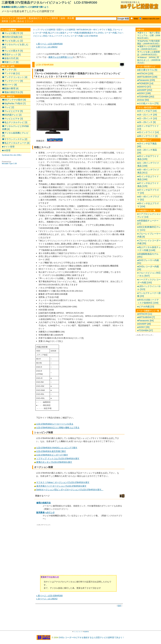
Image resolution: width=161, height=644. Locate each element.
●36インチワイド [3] (147, 136)
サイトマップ (8, 18)
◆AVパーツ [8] (9, 85)
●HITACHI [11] (145, 314)
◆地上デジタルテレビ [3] (15, 122)
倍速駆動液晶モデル (88, 33)
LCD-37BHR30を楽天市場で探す (51, 451)
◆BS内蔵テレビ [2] (12, 115)
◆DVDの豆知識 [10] (12, 37)
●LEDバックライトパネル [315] (149, 288)
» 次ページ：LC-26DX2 (47, 47)
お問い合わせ (17, 21)
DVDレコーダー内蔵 (107, 33)
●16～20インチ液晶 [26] (147, 151)
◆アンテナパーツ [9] (12, 81)
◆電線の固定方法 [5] (12, 92)
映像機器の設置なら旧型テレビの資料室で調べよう (25, 7)
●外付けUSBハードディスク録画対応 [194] (148, 301)
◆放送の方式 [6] (10, 58)
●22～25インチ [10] (147, 118)
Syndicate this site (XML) (12, 155)
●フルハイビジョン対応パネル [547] (149, 274)
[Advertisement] (63, 552)
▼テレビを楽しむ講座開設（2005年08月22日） (149, 53)
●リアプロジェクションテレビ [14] (149, 215)
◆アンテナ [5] (9, 70)
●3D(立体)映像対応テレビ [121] (149, 228)
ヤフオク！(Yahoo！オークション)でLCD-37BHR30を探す (63, 482)
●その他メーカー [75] (148, 103)
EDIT (119, 606)
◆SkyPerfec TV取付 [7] (14, 103)
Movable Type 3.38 (9, 163)
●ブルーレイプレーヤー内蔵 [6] (149, 235)
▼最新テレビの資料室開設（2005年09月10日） (149, 48)
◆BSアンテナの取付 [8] (14, 100)
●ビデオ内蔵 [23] (146, 307)
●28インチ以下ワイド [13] (148, 127)
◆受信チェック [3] (11, 54)
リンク (30, 21)
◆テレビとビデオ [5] (12, 111)
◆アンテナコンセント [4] (15, 77)
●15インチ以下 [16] (147, 111)
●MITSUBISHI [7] (146, 317)
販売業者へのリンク (46, 512)
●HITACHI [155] (145, 73)
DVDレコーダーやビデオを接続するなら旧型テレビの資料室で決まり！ (92, 637)
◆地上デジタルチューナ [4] (16, 143)
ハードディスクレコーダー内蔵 (68, 36)
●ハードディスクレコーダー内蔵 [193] (149, 281)
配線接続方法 (36, 18)
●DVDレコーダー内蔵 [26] (148, 268)
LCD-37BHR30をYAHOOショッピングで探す (57, 448)
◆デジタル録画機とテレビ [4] (15, 134)
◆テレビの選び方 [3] (12, 33)
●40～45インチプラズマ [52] (148, 198)
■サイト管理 (8, 147)
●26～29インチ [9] (146, 122)
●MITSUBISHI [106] (147, 77)
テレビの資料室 (48, 30)
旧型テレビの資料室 (66, 30)
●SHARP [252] (145, 90)
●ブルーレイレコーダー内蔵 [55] (149, 242)
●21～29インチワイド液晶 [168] (148, 164)
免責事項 (86, 632)
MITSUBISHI (83, 30)
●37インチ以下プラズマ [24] (148, 191)
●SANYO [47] (144, 87)
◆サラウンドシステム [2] (15, 139)
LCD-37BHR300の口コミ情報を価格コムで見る (58, 428)
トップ (36, 30)
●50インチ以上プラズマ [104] (148, 205)
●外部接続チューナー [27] (148, 222)
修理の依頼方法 (43, 503)
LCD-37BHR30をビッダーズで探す (52, 455)
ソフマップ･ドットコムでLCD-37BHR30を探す (58, 458)
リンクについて (78, 632)
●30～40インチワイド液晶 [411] (148, 171)
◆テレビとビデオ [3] (12, 119)
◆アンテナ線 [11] (11, 73)
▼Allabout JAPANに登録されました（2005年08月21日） (149, 60)
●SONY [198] (144, 93)
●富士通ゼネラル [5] (147, 70)
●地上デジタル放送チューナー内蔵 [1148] (149, 249)
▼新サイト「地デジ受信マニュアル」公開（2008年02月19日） (149, 35)
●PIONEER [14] (145, 83)
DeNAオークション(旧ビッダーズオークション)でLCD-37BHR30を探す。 (70, 490)
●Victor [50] (143, 100)
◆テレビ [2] (8, 107)
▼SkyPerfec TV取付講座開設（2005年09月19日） (149, 42)
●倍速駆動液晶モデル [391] (148, 255)
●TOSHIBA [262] (146, 97)
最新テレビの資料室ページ (61, 57)
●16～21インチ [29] (147, 115)
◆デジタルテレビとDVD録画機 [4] (15, 128)
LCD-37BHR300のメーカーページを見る (55, 424)
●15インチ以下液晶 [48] (147, 145)
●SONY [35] (143, 327)
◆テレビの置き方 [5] (12, 51)
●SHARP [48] (144, 324)
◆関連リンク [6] (10, 62)
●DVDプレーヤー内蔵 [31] (148, 262)
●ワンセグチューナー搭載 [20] (149, 295)
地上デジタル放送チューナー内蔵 (63, 33)
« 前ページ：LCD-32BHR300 (49, 44)
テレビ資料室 (51, 18)
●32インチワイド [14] (148, 132)
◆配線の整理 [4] (10, 88)
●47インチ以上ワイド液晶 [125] (148, 185)
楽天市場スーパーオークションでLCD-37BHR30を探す (61, 486)
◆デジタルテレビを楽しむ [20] (15, 46)
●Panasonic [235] (146, 80)
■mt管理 (6, 150)
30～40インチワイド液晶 (100, 30)
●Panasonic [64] (145, 321)
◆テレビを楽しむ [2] (12, 41)
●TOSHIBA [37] (145, 330)
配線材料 (22, 18)
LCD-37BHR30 (91, 36)
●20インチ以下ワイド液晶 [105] (148, 158)
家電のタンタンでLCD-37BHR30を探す (54, 462)
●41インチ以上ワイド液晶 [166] (148, 178)
